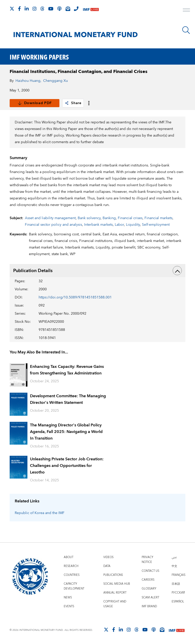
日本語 (176, 584)
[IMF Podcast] (59, 9)
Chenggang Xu (55, 81)
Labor (119, 225)
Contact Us (150, 571)
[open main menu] (186, 11)
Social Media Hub (117, 584)
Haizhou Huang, (28, 81)
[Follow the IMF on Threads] (42, 9)
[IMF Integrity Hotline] (76, 9)
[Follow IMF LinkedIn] (27, 9)
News (68, 598)
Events (69, 606)
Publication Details (97, 271)
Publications (113, 575)
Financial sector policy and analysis (53, 225)
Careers (148, 580)
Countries (72, 575)
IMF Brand (149, 606)
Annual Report (115, 593)
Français (178, 575)
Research (71, 566)
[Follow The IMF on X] (12, 9)
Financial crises (130, 218)
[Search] (186, 30)
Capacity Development (74, 586)
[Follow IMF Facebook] (19, 9)
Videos (108, 557)
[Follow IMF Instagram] (35, 9)
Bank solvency (89, 218)
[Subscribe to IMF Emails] (68, 9)
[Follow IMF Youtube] (51, 9)
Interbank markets (98, 225)
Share (73, 103)
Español (178, 602)
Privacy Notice (148, 560)
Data (107, 566)
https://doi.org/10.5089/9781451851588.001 (75, 297)
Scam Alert (150, 598)
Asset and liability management (50, 218)
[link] (67, 103)
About (69, 557)
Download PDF (35, 103)
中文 (174, 566)
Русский (178, 593)
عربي (174, 557)
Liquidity (133, 225)
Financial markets (158, 218)
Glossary (149, 589)
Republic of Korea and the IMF (40, 513)
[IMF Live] (91, 9)
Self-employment (156, 225)
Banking (109, 218)
